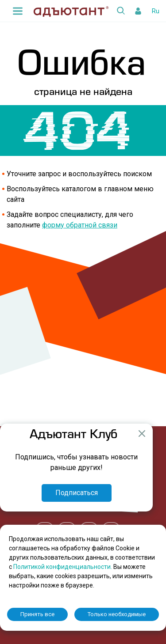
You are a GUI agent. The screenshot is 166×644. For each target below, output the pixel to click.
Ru (156, 11)
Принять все (37, 614)
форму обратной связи (80, 225)
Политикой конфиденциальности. (63, 567)
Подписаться (77, 493)
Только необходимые (117, 614)
